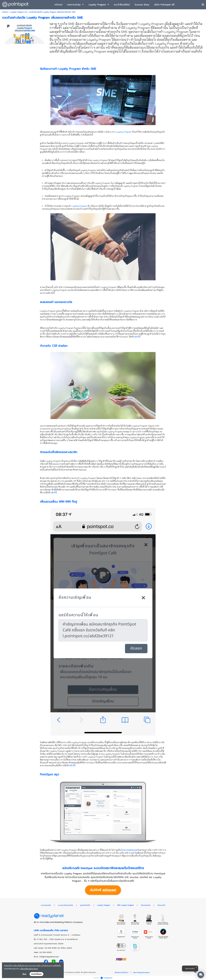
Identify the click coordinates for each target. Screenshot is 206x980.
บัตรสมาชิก (161, 905)
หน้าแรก (5, 12)
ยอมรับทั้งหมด (36, 974)
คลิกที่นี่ (137, 337)
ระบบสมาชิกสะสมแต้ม (66, 905)
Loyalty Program (124, 132)
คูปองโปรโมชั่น (85, 905)
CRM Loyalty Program (125, 905)
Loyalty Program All (19, 12)
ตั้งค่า (24, 974)
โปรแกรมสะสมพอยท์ (130, 850)
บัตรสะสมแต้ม (146, 905)
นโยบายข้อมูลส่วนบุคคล (29, 969)
